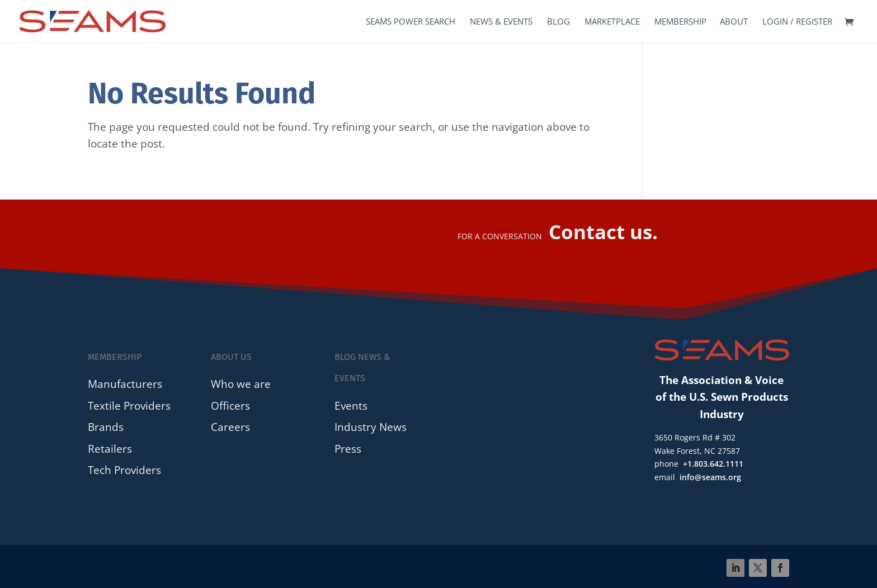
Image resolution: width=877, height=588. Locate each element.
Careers (230, 427)
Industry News (371, 427)
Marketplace (612, 22)
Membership (680, 22)
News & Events (501, 22)
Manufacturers (125, 384)
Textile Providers (129, 406)
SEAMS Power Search (411, 22)
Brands (106, 427)
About (734, 22)
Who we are (241, 384)
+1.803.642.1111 (713, 464)
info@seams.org (710, 477)
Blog (558, 22)
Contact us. (603, 232)
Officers (230, 406)
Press (348, 449)
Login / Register (797, 22)
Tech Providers (124, 470)
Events (351, 406)
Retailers (110, 449)
